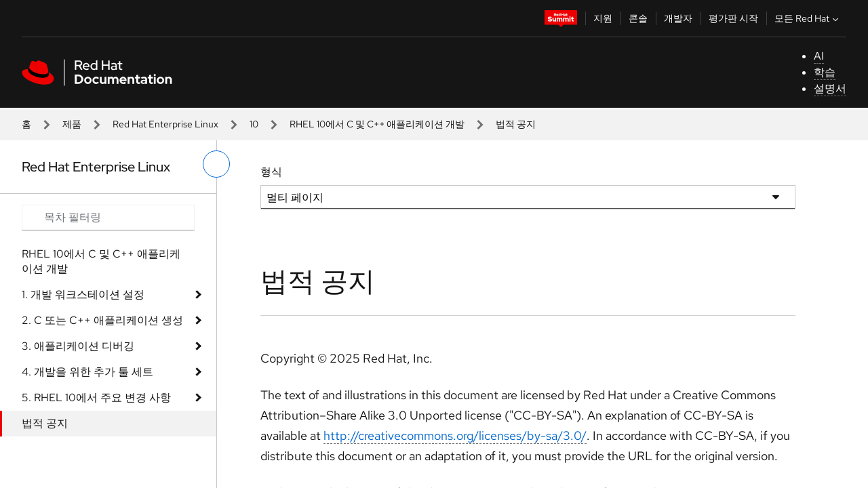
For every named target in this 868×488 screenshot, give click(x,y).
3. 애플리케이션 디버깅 (78, 346)
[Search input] (108, 218)
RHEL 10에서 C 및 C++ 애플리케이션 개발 (377, 124)
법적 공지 (45, 423)
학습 (825, 72)
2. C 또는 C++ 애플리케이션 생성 (102, 320)
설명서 (830, 88)
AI (819, 56)
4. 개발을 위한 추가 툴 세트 (87, 372)
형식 (271, 172)
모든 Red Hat (808, 18)
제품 (72, 124)
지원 (603, 18)
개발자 (678, 18)
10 (254, 124)
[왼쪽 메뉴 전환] (216, 164)
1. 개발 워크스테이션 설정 (83, 294)
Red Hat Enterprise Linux (165, 124)
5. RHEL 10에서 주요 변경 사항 (96, 398)
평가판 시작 (733, 18)
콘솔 (638, 18)
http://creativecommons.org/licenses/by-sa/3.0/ (455, 435)
